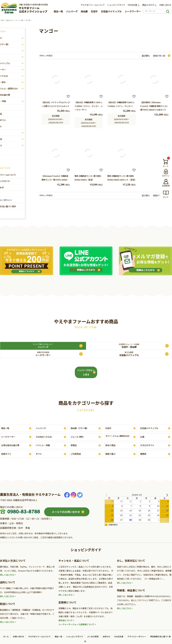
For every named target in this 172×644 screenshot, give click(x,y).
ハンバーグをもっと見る (86, 376)
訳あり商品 (111, 449)
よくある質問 (93, 640)
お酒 (143, 440)
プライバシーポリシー (136, 640)
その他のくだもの (45, 440)
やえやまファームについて (93, 5)
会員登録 (166, 186)
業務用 (144, 458)
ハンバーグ (72, 11)
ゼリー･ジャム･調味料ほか (119, 440)
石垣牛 (94, 11)
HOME (3, 20)
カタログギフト (148, 449)
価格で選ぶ (111, 458)
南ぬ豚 (84, 11)
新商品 (74, 449)
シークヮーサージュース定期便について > (77, 628)
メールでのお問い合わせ (66, 516)
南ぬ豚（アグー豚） (81, 431)
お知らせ (106, 640)
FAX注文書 (134, 5)
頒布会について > (66, 624)
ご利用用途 (77, 458)
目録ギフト (7, 458)
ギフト (39, 458)
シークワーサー (133, 11)
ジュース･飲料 (78, 440)
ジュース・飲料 (23, 20)
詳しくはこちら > (8, 578)
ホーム (6, 640)
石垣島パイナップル (111, 11)
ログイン (166, 176)
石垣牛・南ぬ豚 (65, 346)
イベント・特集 (44, 449)
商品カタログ (149, 5)
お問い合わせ (165, 5)
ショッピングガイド (116, 5)
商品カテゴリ (11, 20)
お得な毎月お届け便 (12, 449)
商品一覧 (58, 11)
